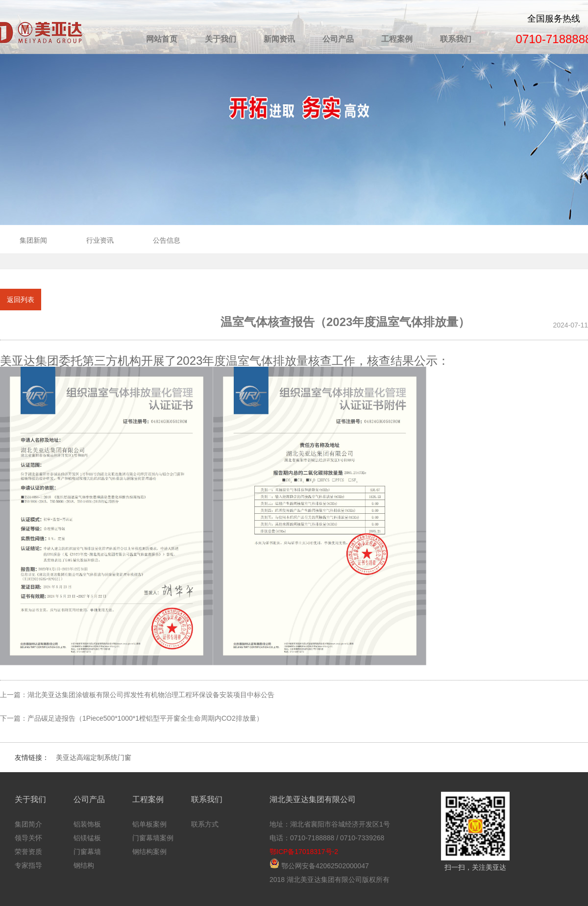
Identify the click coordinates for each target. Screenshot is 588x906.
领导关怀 (28, 838)
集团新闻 (33, 240)
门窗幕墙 (87, 852)
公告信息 (167, 240)
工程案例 (397, 39)
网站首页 (162, 39)
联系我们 (456, 39)
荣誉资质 (28, 852)
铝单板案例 (149, 824)
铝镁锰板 (87, 838)
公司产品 (338, 39)
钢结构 (84, 865)
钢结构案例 (149, 852)
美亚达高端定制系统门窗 (94, 757)
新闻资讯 (279, 39)
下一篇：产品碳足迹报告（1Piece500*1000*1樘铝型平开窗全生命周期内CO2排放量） (132, 718)
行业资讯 (100, 240)
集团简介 (28, 824)
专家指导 (28, 865)
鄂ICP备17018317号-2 (304, 852)
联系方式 (205, 824)
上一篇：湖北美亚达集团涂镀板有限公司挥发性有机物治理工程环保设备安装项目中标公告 (137, 695)
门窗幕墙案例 (153, 838)
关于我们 (220, 39)
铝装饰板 (87, 824)
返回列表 (21, 300)
